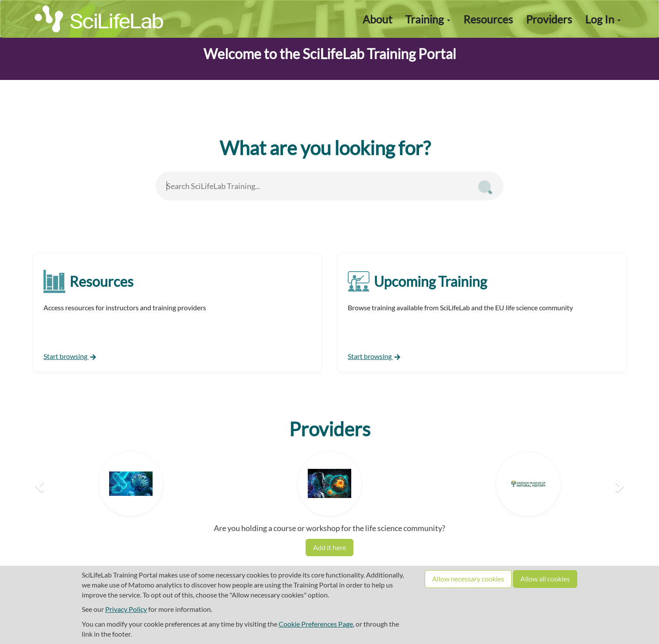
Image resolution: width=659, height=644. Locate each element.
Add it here (329, 547)
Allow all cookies (545, 579)
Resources (488, 19)
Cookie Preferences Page (316, 624)
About (377, 19)
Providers (549, 19)
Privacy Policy (126, 609)
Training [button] (428, 19)
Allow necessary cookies (468, 579)
